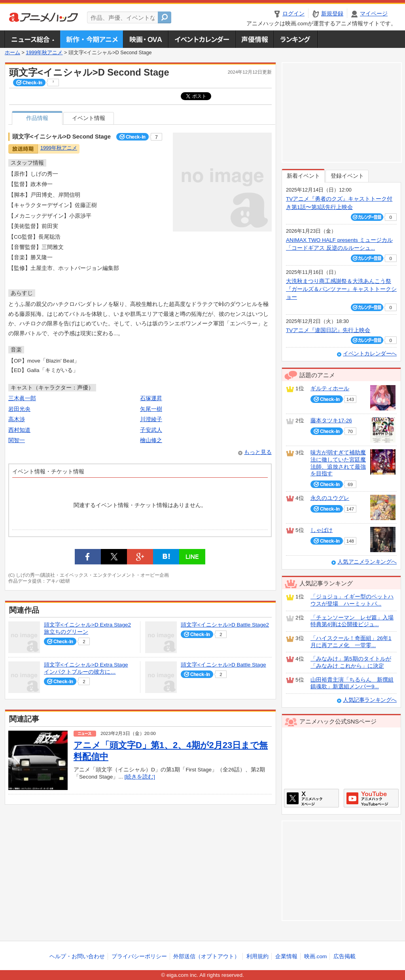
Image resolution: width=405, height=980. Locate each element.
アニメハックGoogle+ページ (371, 798)
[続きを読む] (140, 777)
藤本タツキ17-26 (331, 421)
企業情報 (286, 956)
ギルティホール (330, 388)
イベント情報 (89, 118)
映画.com (315, 956)
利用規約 (257, 956)
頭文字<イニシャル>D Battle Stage (223, 665)
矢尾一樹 (151, 409)
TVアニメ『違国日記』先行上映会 (328, 330)
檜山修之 (151, 440)
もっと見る (258, 452)
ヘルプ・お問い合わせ (77, 956)
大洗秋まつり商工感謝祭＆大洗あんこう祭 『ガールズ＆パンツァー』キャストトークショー (341, 289)
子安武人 (151, 430)
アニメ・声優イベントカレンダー (202, 39)
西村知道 (19, 430)
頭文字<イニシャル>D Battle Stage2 (225, 625)
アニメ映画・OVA (146, 39)
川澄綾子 (151, 419)
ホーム (12, 53)
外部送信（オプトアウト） (206, 956)
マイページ (374, 14)
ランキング (296, 39)
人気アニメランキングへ (367, 562)
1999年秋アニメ (44, 53)
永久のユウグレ (330, 498)
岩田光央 (19, 409)
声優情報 (255, 39)
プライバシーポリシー (139, 956)
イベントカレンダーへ (370, 354)
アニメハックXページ (311, 798)
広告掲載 (344, 956)
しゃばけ (322, 530)
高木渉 (17, 419)
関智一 (17, 440)
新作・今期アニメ (92, 39)
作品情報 (37, 118)
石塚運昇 (151, 398)
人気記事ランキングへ (370, 700)
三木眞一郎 (22, 398)
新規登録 (332, 14)
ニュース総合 (32, 39)
